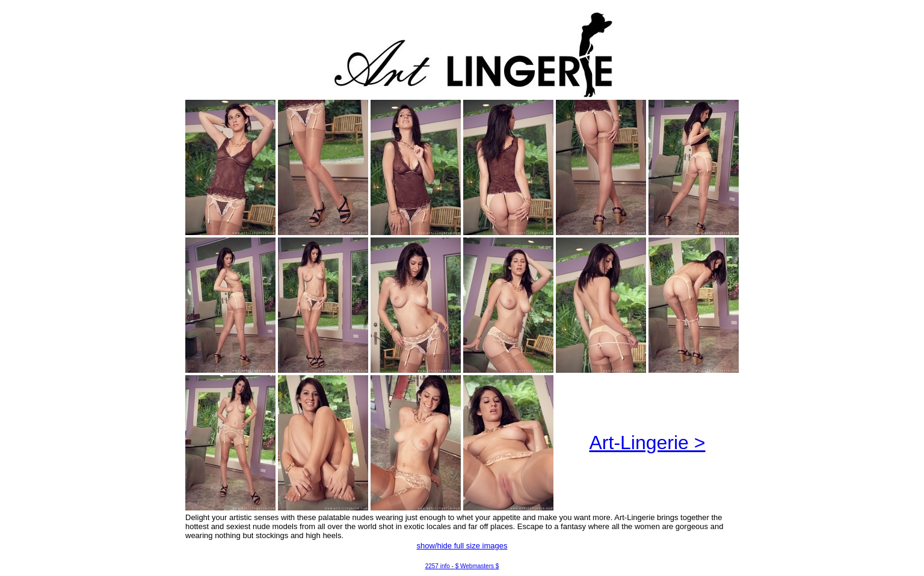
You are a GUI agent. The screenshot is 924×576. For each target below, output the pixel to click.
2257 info (438, 566)
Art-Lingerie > (648, 443)
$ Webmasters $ (477, 566)
